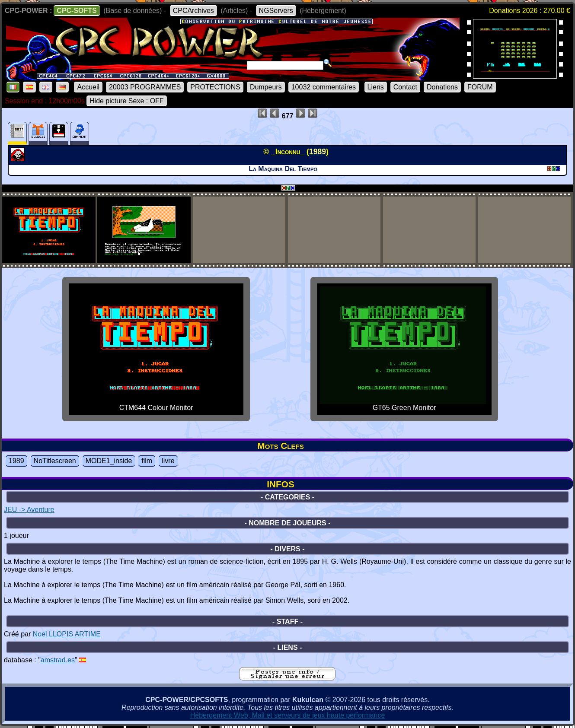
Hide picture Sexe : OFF (127, 101)
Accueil (88, 87)
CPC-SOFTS (77, 11)
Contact (405, 87)
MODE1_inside (109, 461)
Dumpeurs (266, 87)
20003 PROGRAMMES (145, 87)
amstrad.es (58, 660)
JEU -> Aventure (29, 510)
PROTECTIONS (215, 87)
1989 (16, 461)
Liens (376, 87)
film (147, 461)
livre (168, 461)
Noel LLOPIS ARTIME (67, 634)
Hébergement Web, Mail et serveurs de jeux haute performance (288, 715)
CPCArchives (193, 11)
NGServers (276, 11)
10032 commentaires (324, 87)
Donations (442, 87)
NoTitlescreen (55, 461)
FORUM (480, 87)
